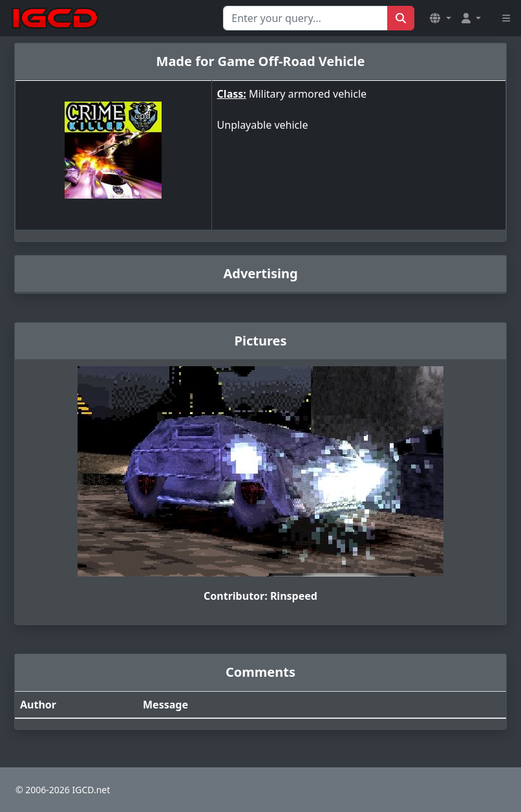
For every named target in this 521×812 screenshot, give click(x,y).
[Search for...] (305, 18)
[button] (440, 18)
